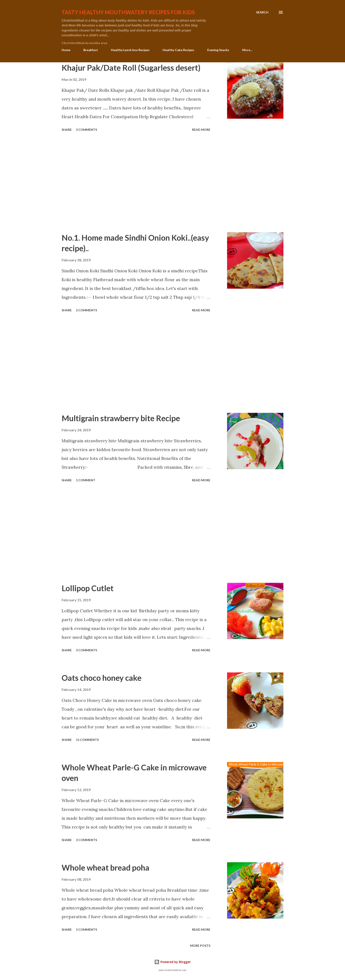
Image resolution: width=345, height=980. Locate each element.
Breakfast (91, 50)
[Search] (262, 12)
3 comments (86, 130)
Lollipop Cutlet (88, 588)
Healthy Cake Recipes (178, 50)
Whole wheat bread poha (106, 867)
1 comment (86, 480)
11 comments (87, 740)
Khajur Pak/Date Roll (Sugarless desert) (131, 68)
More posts (200, 946)
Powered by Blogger (172, 962)
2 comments (86, 310)
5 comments (86, 929)
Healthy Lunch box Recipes (130, 50)
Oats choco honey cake (102, 678)
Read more (201, 130)
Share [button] (67, 130)
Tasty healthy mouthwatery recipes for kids (128, 12)
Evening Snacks (218, 50)
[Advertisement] (136, 183)
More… (247, 50)
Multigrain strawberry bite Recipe (121, 418)
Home (66, 50)
